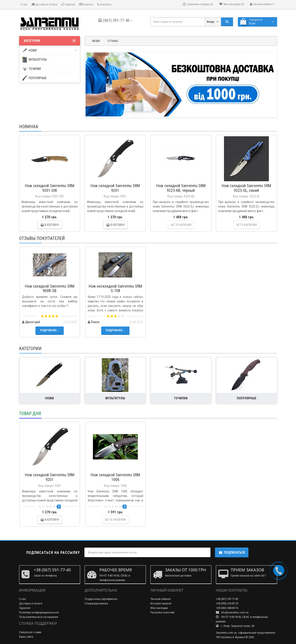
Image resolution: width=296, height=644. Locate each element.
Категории (50, 41)
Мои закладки (159, 608)
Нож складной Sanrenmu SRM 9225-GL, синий (246, 188)
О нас (24, 4)
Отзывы (113, 41)
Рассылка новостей (162, 612)
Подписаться (232, 552)
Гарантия (68, 4)
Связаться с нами (30, 632)
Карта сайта (26, 637)
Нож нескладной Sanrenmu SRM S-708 (115, 288)
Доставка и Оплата (44, 4)
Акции (96, 41)
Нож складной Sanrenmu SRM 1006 (115, 477)
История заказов (161, 603)
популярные (34, 78)
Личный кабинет (161, 599)
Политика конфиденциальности (39, 612)
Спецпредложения (96, 603)
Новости (86, 4)
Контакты (104, 4)
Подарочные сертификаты (101, 599)
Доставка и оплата (31, 603)
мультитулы (34, 60)
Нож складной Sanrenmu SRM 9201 (115, 188)
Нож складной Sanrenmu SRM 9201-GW (50, 188)
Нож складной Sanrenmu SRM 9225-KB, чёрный (181, 188)
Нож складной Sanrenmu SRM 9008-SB (50, 288)
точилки (31, 69)
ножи (50, 50)
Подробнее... (50, 330)
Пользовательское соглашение (38, 617)
